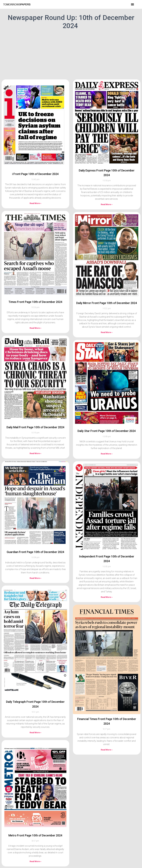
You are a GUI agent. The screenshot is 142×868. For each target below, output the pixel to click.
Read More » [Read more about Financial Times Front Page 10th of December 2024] (107, 738)
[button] (132, 4)
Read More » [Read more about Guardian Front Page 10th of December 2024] (35, 566)
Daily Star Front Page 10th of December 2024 (107, 419)
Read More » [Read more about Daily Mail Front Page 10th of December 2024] (35, 441)
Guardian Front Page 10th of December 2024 (35, 540)
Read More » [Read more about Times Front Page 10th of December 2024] (35, 316)
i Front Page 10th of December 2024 (35, 162)
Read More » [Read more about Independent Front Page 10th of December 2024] (107, 585)
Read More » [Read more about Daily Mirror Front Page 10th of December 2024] (107, 321)
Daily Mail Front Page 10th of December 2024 (35, 415)
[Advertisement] (71, 54)
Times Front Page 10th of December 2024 (35, 290)
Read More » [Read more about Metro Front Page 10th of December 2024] (35, 850)
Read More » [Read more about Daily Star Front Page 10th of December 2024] (107, 442)
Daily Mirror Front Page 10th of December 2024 (107, 291)
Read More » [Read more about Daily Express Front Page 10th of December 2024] (107, 193)
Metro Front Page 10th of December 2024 (35, 823)
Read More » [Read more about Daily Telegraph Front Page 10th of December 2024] (35, 721)
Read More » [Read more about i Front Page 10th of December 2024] (35, 191)
